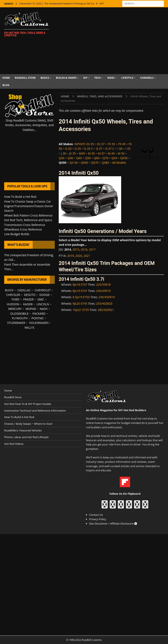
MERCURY (15, 309)
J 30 (64, 153)
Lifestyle (127, 78)
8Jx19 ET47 (80, 291)
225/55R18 (103, 285)
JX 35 (72, 153)
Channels (147, 78)
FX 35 (111, 144)
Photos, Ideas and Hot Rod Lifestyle (26, 437)
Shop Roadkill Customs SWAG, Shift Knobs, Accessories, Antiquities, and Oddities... (29, 125)
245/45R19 (103, 291)
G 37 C (110, 149)
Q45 (79, 158)
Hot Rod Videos (14, 444)
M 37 (101, 153)
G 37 (99, 149)
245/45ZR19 (107, 297)
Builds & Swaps (66, 78)
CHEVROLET (43, 290)
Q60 (97, 158)
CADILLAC (24, 290)
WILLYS (29, 328)
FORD (16, 299)
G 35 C (88, 149)
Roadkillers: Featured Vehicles (23, 430)
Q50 (88, 158)
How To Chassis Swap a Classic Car (28, 201)
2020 (79, 256)
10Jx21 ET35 (81, 310)
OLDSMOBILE (19, 314)
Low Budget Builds (17, 234)
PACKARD (39, 314)
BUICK (9, 290)
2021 (87, 256)
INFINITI (80, 144)
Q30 (62, 158)
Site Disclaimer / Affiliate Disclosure (113, 524)
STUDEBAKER (16, 323)
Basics (45, 78)
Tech (98, 78)
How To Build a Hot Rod (20, 197)
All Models (119, 163)
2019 (71, 256)
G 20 (68, 149)
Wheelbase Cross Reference (23, 229)
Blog (6, 85)
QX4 (114, 158)
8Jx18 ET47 (80, 285)
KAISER (28, 304)
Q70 (105, 158)
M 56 (121, 153)
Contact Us (96, 515)
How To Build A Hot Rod (19, 417)
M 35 (91, 153)
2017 (92, 249)
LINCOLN (43, 304)
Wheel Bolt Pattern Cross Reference (28, 215)
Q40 (70, 158)
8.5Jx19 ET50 (81, 297)
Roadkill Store (25, 78)
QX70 (95, 163)
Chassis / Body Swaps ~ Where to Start (28, 424)
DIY (85, 78)
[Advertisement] (113, 41)
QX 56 (74, 163)
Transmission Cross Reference (25, 225)
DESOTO (30, 295)
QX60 (84, 163)
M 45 (111, 153)
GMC (41, 299)
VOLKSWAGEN (39, 323)
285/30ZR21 (106, 310)
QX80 (105, 163)
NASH (44, 309)
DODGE (44, 295)
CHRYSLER (13, 295)
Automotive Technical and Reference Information (35, 411)
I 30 (120, 149)
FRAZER (28, 299)
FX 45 (122, 144)
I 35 (128, 149)
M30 (82, 153)
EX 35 (90, 144)
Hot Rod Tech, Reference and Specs (28, 220)
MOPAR (31, 309)
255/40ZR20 (104, 304)
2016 (84, 249)
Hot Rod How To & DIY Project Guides (28, 404)
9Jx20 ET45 (80, 304)
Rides (111, 78)
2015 (76, 249)
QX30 (124, 158)
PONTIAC (38, 318)
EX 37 (101, 144)
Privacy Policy (98, 519)
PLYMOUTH (20, 318)
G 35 (78, 149)
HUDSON (13, 304)
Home (6, 78)
